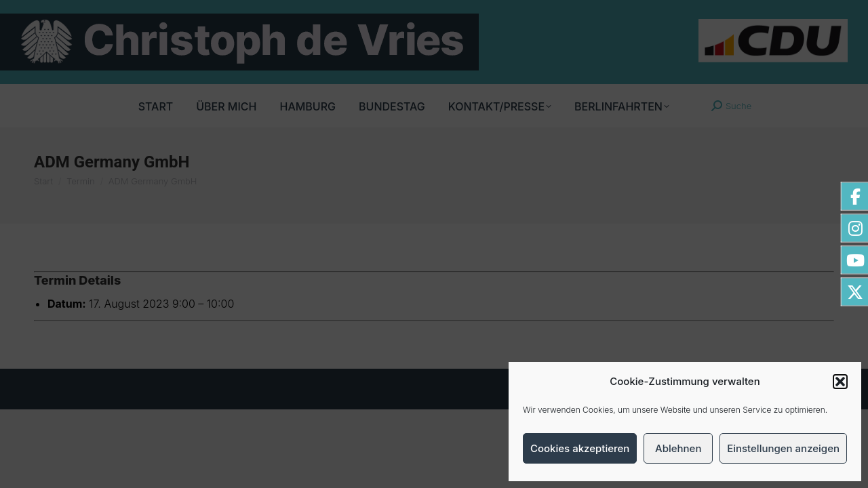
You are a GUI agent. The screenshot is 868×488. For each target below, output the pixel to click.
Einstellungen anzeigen (783, 448)
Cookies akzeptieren (580, 448)
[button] (840, 382)
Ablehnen (678, 448)
